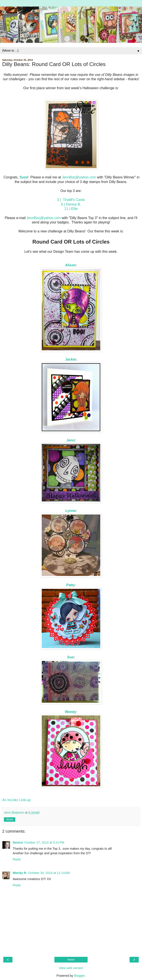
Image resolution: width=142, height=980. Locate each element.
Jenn (70, 440)
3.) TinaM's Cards (71, 200)
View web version (71, 968)
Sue (70, 657)
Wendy (71, 712)
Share (10, 820)
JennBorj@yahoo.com (79, 177)
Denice (18, 842)
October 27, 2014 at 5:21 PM (44, 842)
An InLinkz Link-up (16, 800)
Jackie (70, 359)
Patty (70, 585)
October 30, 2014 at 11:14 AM (49, 873)
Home (71, 960)
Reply (17, 859)
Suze (23, 177)
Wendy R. (20, 873)
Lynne (70, 511)
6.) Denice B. (71, 204)
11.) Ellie (71, 209)
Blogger (79, 976)
